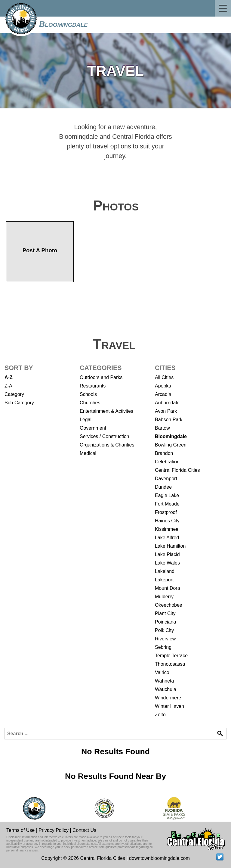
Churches (90, 403)
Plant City (165, 613)
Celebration (167, 462)
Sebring (163, 647)
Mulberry (164, 597)
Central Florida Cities (177, 470)
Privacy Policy (54, 830)
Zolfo (160, 715)
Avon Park (166, 411)
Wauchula (166, 689)
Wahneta (164, 681)
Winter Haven (169, 706)
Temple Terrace (171, 656)
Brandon (164, 453)
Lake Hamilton (170, 546)
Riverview (165, 639)
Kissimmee (167, 529)
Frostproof (166, 512)
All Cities (164, 377)
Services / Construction (105, 436)
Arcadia (163, 394)
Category (14, 394)
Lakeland (165, 571)
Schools (88, 394)
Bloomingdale (63, 24)
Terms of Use (20, 830)
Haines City (167, 521)
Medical (88, 453)
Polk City (164, 630)
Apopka (163, 386)
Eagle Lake (167, 495)
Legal (86, 420)
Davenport (166, 479)
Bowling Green (171, 445)
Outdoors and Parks (101, 377)
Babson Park (169, 420)
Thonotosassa (170, 664)
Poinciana (165, 622)
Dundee (163, 487)
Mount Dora (168, 588)
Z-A (8, 386)
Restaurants (93, 386)
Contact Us (84, 830)
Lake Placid (167, 554)
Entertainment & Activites (106, 411)
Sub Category (19, 403)
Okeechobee (169, 605)
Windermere (168, 698)
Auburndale (167, 403)
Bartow (162, 428)
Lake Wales (167, 563)
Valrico (162, 672)
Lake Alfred (167, 538)
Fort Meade (167, 504)
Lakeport (164, 580)
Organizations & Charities (107, 445)
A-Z (9, 377)
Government (93, 428)
